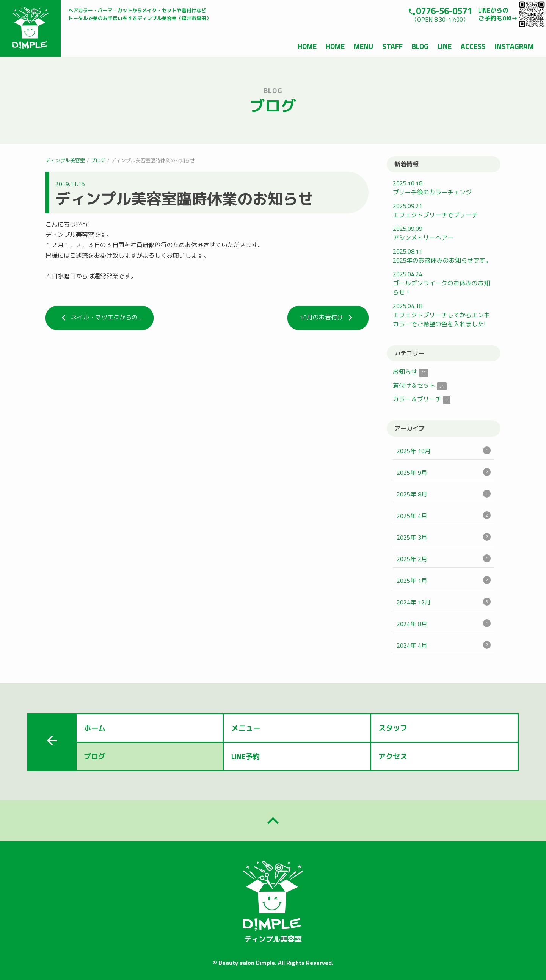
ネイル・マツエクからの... (100, 318)
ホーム (95, 728)
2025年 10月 (444, 451)
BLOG (420, 46)
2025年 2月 (444, 559)
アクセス (393, 756)
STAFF (392, 46)
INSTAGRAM (514, 46)
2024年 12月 (444, 602)
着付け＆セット (420, 385)
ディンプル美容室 (65, 160)
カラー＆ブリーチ (422, 399)
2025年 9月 (444, 473)
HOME (307, 46)
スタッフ (393, 728)
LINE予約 (246, 756)
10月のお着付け (328, 318)
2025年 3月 (444, 537)
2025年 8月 (444, 494)
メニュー (246, 728)
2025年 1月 (444, 581)
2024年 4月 (444, 645)
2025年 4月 (444, 516)
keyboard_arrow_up (273, 821)
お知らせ (411, 372)
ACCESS (473, 46)
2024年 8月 (444, 624)
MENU (363, 46)
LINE (445, 46)
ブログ (98, 160)
